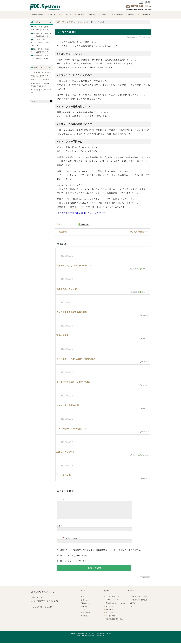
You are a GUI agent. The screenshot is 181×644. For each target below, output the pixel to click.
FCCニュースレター (112, 603)
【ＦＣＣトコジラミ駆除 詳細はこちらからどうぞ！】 (83, 213)
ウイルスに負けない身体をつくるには (74, 266)
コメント (61, 499)
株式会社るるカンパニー (138, 600)
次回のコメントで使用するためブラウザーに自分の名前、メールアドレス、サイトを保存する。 (101, 553)
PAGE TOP (145, 581)
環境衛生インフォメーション (78, 22)
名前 (59, 529)
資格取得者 (117, 15)
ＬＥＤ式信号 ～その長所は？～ (72, 429)
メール (60, 541)
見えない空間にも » (139, 232)
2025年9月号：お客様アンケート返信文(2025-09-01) (41, 51)
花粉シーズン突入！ (65, 452)
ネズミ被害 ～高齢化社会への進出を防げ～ (77, 359)
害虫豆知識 (109, 616)
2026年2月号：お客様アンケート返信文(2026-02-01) (41, 28)
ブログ (103, 15)
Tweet (60, 224)
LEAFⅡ (132, 606)
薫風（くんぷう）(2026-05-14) (42, 80)
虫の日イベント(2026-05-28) (41, 72)
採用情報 (130, 15)
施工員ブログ (109, 609)
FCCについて (65, 15)
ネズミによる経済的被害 (68, 405)
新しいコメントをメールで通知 (73, 559)
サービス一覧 (37, 15)
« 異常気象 (62, 232)
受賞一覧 (92, 15)
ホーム (83, 600)
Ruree (131, 609)
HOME (61, 22)
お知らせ (51, 15)
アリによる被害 (63, 475)
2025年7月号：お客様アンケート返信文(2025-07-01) (41, 57)
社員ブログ (109, 612)
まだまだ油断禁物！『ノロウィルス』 (74, 382)
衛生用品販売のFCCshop (113, 622)
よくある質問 (109, 619)
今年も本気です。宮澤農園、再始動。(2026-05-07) (41, 85)
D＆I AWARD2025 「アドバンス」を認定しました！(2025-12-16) (41, 43)
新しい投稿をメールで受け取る (73, 564)
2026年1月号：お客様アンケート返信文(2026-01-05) (41, 35)
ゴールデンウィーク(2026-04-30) (41, 91)
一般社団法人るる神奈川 (138, 603)
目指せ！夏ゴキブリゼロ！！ (70, 289)
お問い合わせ (144, 15)
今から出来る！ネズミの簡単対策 (72, 312)
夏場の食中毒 (62, 335)
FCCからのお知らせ (112, 600)
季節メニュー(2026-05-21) (40, 76)
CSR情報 (79, 15)
